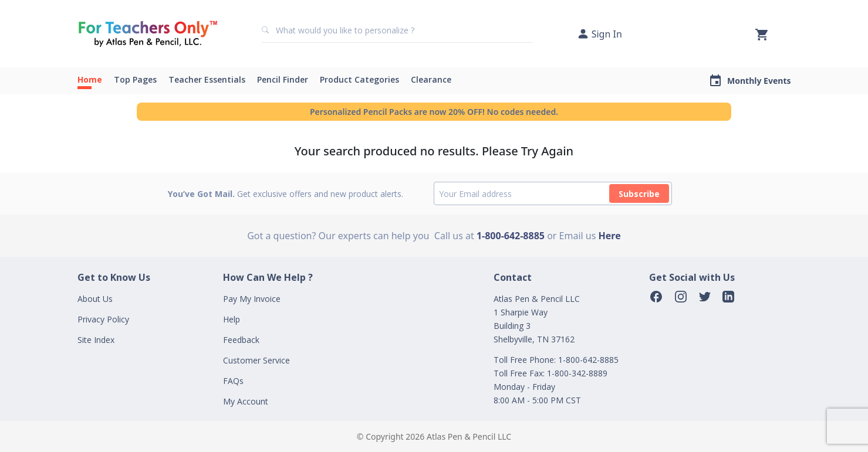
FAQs (233, 381)
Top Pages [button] (135, 79)
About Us (95, 299)
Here (610, 236)
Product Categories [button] (359, 79)
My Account (246, 401)
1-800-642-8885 (511, 236)
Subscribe (639, 194)
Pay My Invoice (252, 299)
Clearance (431, 79)
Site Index (96, 340)
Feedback (241, 340)
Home (90, 79)
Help (232, 319)
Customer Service (256, 360)
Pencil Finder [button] (283, 79)
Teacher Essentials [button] (207, 79)
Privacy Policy (103, 319)
